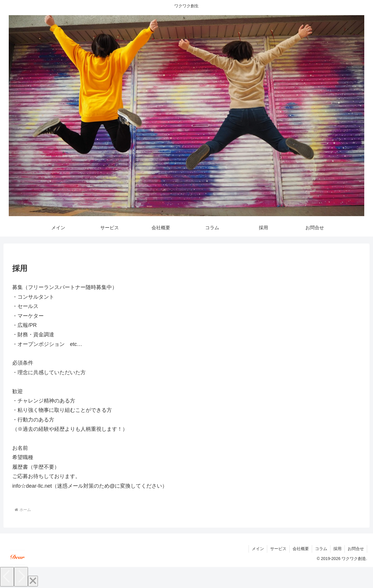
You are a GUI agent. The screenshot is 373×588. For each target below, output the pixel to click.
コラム (321, 549)
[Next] (21, 577)
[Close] (33, 581)
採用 (337, 549)
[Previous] (7, 577)
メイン (258, 549)
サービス (278, 549)
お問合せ (356, 549)
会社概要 (301, 549)
